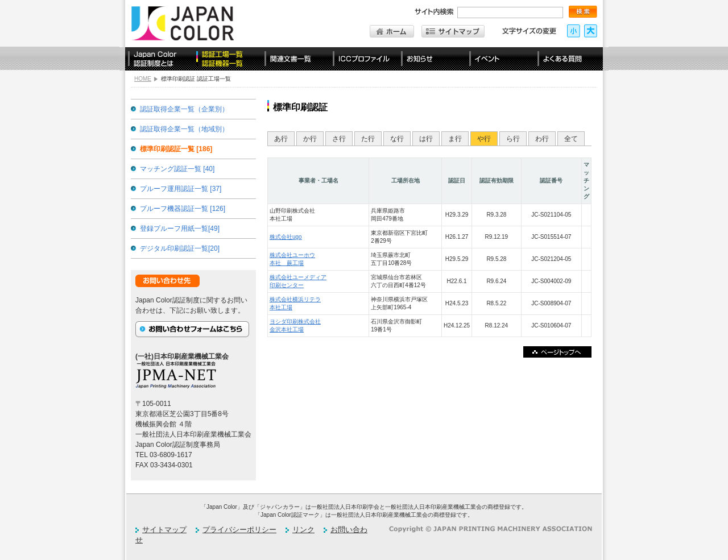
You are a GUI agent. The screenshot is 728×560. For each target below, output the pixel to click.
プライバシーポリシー (239, 530)
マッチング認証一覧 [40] (177, 169)
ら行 (513, 139)
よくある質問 (569, 59)
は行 (426, 139)
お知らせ (432, 59)
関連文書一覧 (296, 59)
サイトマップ (164, 530)
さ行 (339, 139)
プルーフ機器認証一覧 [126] (183, 209)
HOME (143, 79)
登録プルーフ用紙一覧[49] (180, 229)
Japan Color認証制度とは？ (159, 59)
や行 (484, 139)
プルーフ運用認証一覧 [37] (181, 189)
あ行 (281, 139)
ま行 (455, 139)
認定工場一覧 (227, 59)
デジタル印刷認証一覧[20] (180, 248)
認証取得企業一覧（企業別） (184, 109)
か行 (310, 139)
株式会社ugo (286, 237)
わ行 (542, 139)
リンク (303, 530)
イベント (500, 59)
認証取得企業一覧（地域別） (184, 129)
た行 (368, 139)
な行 (397, 139)
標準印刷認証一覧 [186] (176, 149)
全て (571, 139)
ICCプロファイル (364, 59)
